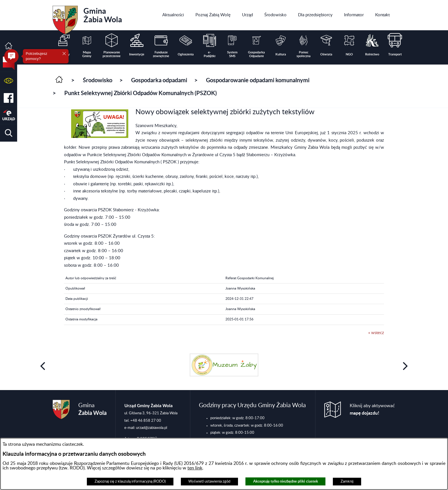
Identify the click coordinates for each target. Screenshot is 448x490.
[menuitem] (173, 15)
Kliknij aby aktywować (372, 410)
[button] (9, 81)
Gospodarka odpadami (159, 80)
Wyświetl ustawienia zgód (209, 481)
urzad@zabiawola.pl (152, 428)
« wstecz (376, 333)
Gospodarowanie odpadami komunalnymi (258, 80)
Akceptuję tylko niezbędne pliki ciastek (286, 481)
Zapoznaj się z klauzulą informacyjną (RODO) (130, 481)
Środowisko (98, 80)
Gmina (87, 18)
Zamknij (347, 481)
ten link (195, 468)
